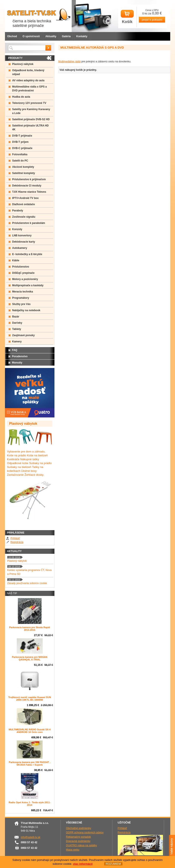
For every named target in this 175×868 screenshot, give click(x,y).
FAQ (15, 350)
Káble (16, 260)
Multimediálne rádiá (70, 62)
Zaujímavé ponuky (24, 335)
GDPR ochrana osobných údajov (85, 833)
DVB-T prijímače (22, 136)
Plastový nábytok (23, 64)
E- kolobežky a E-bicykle (27, 254)
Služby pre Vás (21, 304)
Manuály (17, 363)
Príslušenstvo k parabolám (29, 223)
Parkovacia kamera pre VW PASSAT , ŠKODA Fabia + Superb (30, 763)
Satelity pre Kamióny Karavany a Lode (31, 111)
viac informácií (83, 864)
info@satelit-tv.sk (31, 837)
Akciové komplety (23, 167)
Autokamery (20, 248)
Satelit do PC (20, 161)
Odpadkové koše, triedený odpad (28, 72)
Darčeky (17, 323)
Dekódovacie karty (24, 242)
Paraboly (18, 211)
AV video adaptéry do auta (28, 80)
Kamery (17, 342)
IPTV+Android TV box (26, 198)
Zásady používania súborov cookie (27, 583)
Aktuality (51, 36)
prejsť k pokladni (152, 20)
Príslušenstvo (21, 267)
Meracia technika (23, 292)
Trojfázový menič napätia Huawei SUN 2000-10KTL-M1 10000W (30, 699)
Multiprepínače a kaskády (28, 285)
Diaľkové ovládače (24, 204)
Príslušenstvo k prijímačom (29, 179)
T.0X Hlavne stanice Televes (29, 192)
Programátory (21, 298)
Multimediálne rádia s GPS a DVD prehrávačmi (30, 89)
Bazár (16, 317)
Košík (127, 17)
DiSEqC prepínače (23, 273)
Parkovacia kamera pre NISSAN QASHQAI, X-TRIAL (29, 658)
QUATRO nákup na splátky (82, 845)
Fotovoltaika (20, 154)
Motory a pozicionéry (25, 279)
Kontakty (82, 36)
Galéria (66, 36)
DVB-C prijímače (22, 148)
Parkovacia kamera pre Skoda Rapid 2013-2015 (30, 629)
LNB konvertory (22, 235)
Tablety (17, 329)
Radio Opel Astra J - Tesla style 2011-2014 (29, 804)
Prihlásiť (15, 538)
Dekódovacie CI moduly (27, 186)
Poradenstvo (20, 356)
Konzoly (17, 229)
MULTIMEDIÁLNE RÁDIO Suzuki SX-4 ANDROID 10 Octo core (30, 731)
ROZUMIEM (113, 864)
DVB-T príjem (20, 142)
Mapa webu (73, 850)
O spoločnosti (31, 36)
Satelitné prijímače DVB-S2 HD (31, 119)
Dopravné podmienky (78, 841)
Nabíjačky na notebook (26, 310)
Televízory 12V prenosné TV (29, 103)
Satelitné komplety (24, 173)
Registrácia (17, 542)
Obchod (12, 36)
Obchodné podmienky (79, 828)
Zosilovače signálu (24, 217)
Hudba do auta (21, 97)
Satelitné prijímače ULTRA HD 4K (30, 128)
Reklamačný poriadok (78, 837)
